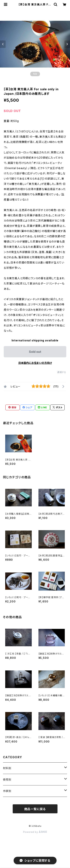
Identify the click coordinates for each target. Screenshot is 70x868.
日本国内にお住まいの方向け (35, 363)
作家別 (7, 791)
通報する (62, 372)
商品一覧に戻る (35, 809)
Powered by (35, 832)
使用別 (7, 780)
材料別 (7, 768)
